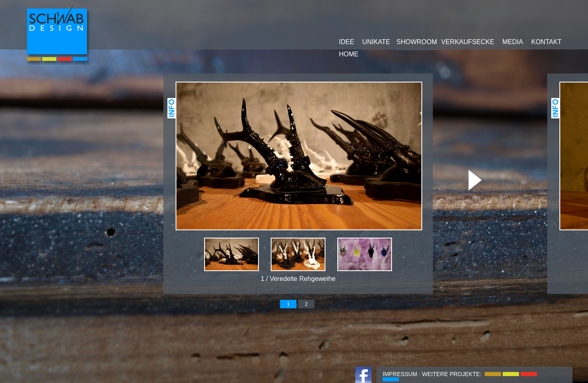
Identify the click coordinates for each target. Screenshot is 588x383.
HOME (349, 54)
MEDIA (513, 42)
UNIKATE (376, 42)
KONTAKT (546, 42)
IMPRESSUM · (402, 374)
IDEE (346, 42)
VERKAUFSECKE (468, 42)
